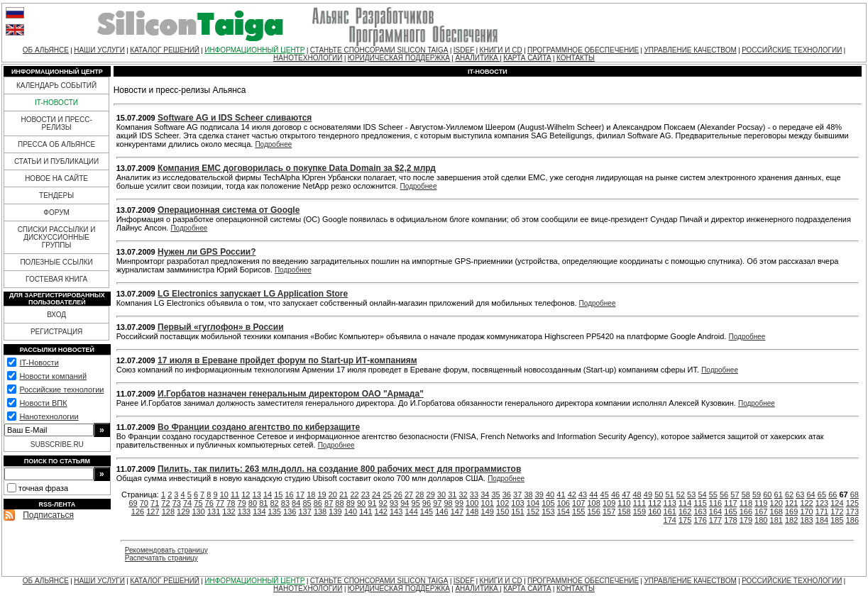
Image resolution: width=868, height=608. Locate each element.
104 (533, 503)
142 (381, 512)
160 (654, 512)
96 (427, 503)
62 (789, 494)
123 (822, 503)
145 (427, 512)
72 (165, 503)
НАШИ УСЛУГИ (99, 50)
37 (517, 494)
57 (735, 494)
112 (654, 503)
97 (437, 503)
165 (730, 512)
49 (648, 494)
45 (605, 494)
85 (307, 503)
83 (285, 503)
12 (246, 494)
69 (133, 503)
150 (502, 512)
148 (472, 512)
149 (488, 512)
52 (681, 494)
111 (639, 503)
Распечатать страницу (161, 558)
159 (639, 512)
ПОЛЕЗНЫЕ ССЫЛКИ (56, 262)
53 (691, 494)
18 (311, 494)
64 (811, 494)
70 (144, 503)
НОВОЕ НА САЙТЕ (56, 178)
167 (761, 512)
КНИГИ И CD (501, 50)
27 (409, 494)
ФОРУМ (56, 212)
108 (593, 503)
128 (168, 512)
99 (459, 503)
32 (463, 494)
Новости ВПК (43, 403)
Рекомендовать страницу (166, 550)
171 (822, 512)
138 (320, 512)
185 (837, 520)
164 (715, 512)
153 (548, 512)
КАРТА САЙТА (527, 58)
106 (564, 503)
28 (419, 494)
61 (779, 494)
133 (244, 512)
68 (855, 494)
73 (177, 503)
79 (242, 503)
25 (387, 494)
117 (730, 503)
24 (376, 494)
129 (183, 512)
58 (746, 494)
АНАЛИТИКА (477, 58)
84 (296, 503)
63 (800, 494)
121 (791, 503)
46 (615, 494)
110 (624, 503)
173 (852, 512)
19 (322, 494)
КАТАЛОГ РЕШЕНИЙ (165, 50)
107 (578, 503)
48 (637, 494)
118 (746, 503)
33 (474, 494)
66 (833, 494)
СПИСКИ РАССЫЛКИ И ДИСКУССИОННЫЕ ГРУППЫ (57, 237)
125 (852, 503)
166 (746, 512)
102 (502, 503)
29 (431, 494)
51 (669, 494)
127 (153, 512)
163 (700, 512)
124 (837, 503)
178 (730, 520)
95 (416, 503)
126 (138, 512)
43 (583, 494)
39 (539, 494)
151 (517, 512)
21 (344, 494)
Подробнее (273, 144)
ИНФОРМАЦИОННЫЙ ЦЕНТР (254, 50)
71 (155, 503)
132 (229, 512)
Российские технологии (61, 389)
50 (659, 494)
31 (452, 494)
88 (339, 503)
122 (806, 503)
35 (495, 494)
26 (398, 494)
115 (700, 503)
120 (776, 503)
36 (507, 494)
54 (702, 494)
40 (550, 494)
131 (214, 512)
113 (670, 503)
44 (593, 494)
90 (361, 503)
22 (354, 494)
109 (609, 503)
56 (724, 494)
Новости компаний (53, 376)
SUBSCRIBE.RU (57, 444)
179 (746, 520)
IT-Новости (39, 363)
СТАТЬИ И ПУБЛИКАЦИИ (56, 161)
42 (572, 494)
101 (488, 503)
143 (396, 512)
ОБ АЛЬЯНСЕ (46, 50)
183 (806, 520)
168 (776, 512)
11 (235, 494)
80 (253, 503)
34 (485, 494)
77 (220, 503)
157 (609, 512)
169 (791, 512)
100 (472, 503)
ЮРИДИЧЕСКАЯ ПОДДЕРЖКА (399, 58)
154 (564, 512)
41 (561, 494)
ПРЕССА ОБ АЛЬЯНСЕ (56, 144)
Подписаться (48, 515)
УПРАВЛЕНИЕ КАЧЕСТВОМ (690, 50)
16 (290, 494)
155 (578, 512)
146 (441, 512)
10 (224, 494)
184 (822, 520)
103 (517, 503)
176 (700, 520)
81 (263, 503)
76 (209, 503)
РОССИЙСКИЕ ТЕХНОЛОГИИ (792, 50)
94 (405, 503)
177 (715, 520)
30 (441, 494)
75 (198, 503)
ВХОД (56, 315)
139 (335, 512)
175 (685, 520)
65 (822, 494)
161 (670, 512)
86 (318, 503)
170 (806, 512)
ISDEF (464, 50)
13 (257, 494)
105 (548, 503)
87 (329, 503)
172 (837, 512)
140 (351, 512)
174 (670, 520)
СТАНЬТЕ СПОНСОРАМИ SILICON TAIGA (379, 50)
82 (274, 503)
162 (685, 512)
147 (457, 512)
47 (626, 494)
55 (713, 494)
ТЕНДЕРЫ (56, 195)
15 (278, 494)
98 (448, 503)
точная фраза (43, 488)
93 (394, 503)
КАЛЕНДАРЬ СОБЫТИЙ (56, 85)
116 (715, 503)
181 (776, 520)
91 (372, 503)
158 (624, 512)
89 (351, 503)
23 (366, 494)
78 (231, 503)
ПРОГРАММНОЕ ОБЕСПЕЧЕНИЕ (583, 50)
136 (290, 512)
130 (199, 512)
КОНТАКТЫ (576, 58)
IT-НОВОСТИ (56, 103)
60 (767, 494)
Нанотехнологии (49, 416)
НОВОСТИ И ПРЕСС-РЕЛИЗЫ (56, 123)
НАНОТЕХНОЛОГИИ (308, 58)
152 (533, 512)
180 (761, 520)
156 (593, 512)
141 (366, 512)
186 (852, 520)
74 (187, 503)
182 (791, 520)
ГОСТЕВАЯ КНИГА (56, 279)
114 (685, 503)
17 (300, 494)
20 (333, 494)
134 (259, 512)
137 (304, 512)
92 (383, 503)
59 (757, 494)
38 (528, 494)
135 (275, 512)
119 (761, 503)
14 (268, 494)
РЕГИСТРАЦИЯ (56, 332)
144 (411, 512)
